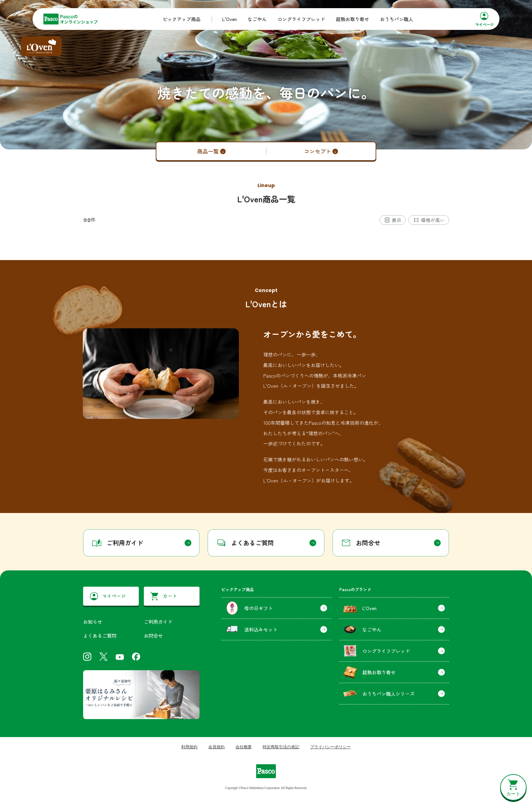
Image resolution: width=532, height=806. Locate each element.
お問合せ (153, 636)
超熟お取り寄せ (353, 19)
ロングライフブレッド (301, 19)
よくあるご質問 (100, 636)
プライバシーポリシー (330, 747)
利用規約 (189, 747)
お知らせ (93, 622)
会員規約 (216, 747)
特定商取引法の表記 (281, 747)
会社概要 (244, 747)
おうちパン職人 (397, 19)
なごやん (257, 19)
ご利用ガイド (158, 622)
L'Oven (230, 19)
